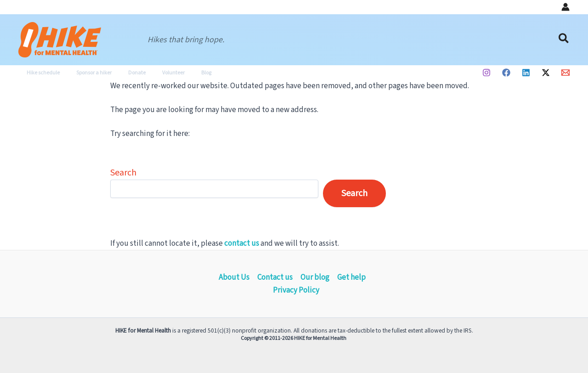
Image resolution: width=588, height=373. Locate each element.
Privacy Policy (296, 290)
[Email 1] (565, 73)
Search (123, 173)
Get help (351, 277)
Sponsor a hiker (86, 73)
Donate (123, 73)
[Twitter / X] (546, 73)
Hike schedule (40, 73)
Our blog (315, 277)
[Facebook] (506, 73)
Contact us (275, 277)
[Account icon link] (565, 7)
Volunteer (154, 73)
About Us (234, 277)
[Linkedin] (526, 73)
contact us (242, 243)
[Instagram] (486, 73)
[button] (564, 40)
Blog (181, 73)
